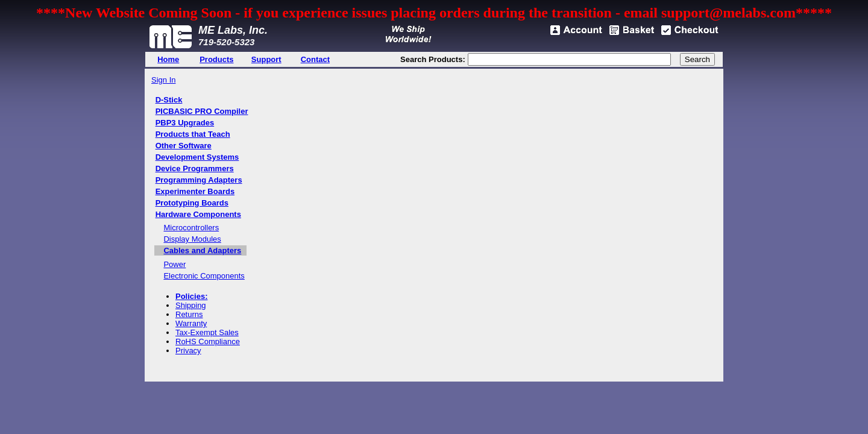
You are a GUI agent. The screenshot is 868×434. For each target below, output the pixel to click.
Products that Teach (193, 134)
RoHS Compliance (208, 341)
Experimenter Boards (195, 191)
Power (175, 264)
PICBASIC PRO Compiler (202, 111)
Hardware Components (198, 214)
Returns (189, 314)
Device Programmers (195, 168)
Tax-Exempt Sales (207, 332)
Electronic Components (204, 276)
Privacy (188, 351)
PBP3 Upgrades (185, 123)
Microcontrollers (191, 228)
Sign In (163, 80)
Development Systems (197, 157)
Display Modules (192, 239)
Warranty (191, 323)
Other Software (184, 146)
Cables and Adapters (202, 250)
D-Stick (169, 100)
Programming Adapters (199, 180)
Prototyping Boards (192, 203)
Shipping (191, 305)
